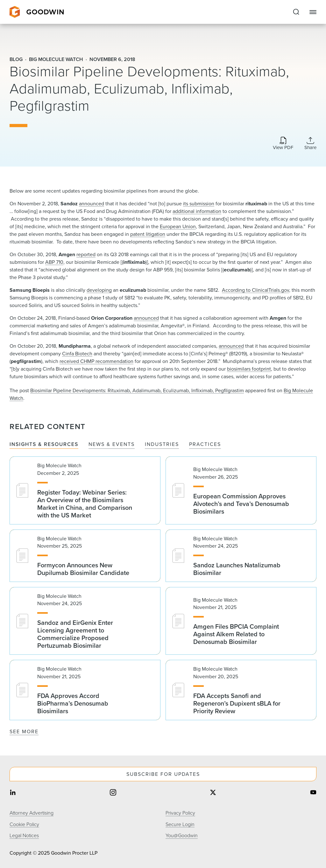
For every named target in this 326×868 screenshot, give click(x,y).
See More (24, 731)
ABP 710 (54, 262)
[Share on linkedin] (13, 793)
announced (92, 204)
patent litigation (148, 234)
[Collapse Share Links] (310, 143)
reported (86, 254)
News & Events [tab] (112, 444)
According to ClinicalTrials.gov (255, 290)
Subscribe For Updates (163, 774)
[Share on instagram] (113, 793)
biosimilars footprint (249, 369)
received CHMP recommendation (96, 361)
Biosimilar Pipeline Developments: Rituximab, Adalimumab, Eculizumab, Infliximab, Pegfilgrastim (137, 390)
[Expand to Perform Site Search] (296, 12)
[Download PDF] (283, 144)
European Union (178, 226)
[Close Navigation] (313, 12)
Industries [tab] (162, 444)
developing (99, 290)
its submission (199, 204)
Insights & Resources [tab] (44, 444)
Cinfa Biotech (77, 354)
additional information (197, 211)
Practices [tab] (205, 444)
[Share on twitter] (213, 793)
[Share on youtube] (313, 793)
